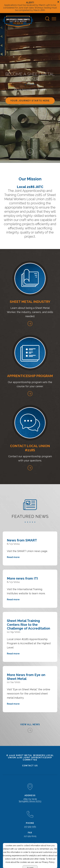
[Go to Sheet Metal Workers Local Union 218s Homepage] (18, 21)
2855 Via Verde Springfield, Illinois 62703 (30, 800)
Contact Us (30, 766)
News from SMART (22, 540)
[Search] (47, 19)
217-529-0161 (30, 827)
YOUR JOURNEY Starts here (30, 101)
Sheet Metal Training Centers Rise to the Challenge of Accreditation (28, 625)
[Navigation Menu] (54, 19)
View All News (30, 724)
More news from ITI (22, 578)
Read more (13, 557)
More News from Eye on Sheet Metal (26, 677)
